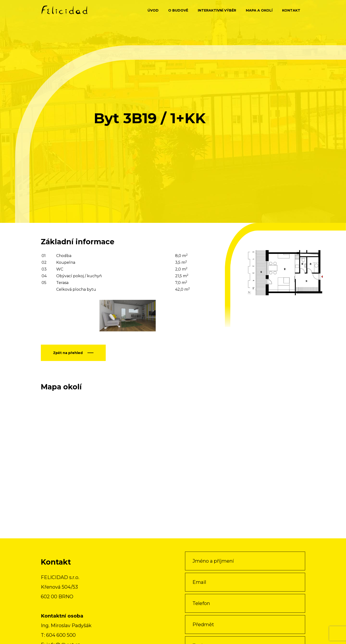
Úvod (153, 10)
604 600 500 (61, 635)
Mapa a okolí (259, 10)
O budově (178, 10)
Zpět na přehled (68, 353)
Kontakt (291, 10)
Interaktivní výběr (217, 10)
